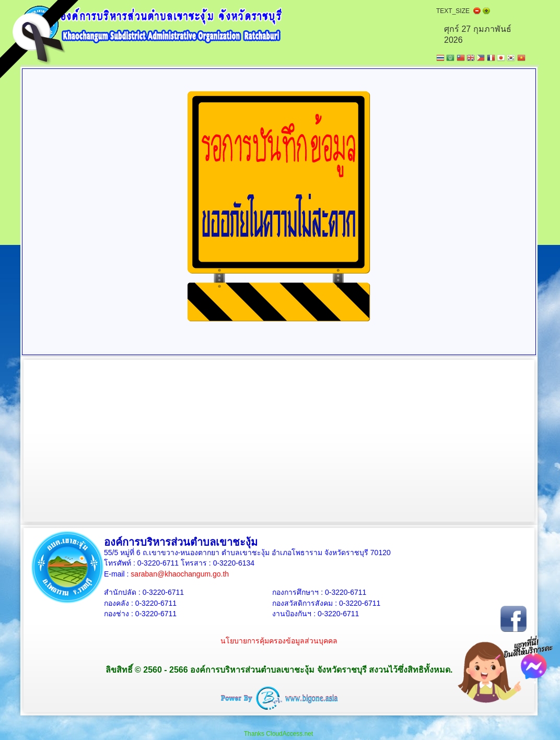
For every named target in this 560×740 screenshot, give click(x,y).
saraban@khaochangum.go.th (180, 574)
